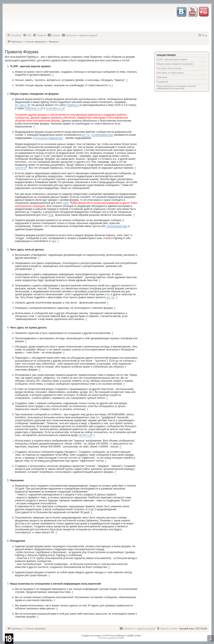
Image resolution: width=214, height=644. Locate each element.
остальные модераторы (49, 138)
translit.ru (84, 435)
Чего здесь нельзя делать (169, 68)
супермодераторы (117, 226)
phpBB (104, 636)
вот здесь (21, 105)
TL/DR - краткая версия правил (172, 59)
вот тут (86, 135)
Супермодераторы (102, 135)
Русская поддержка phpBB (111, 638)
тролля (19, 168)
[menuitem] (14, 35)
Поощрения (162, 82)
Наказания (162, 77)
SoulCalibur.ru (53, 108)
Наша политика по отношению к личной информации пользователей (176, 87)
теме (65, 203)
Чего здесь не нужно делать (170, 73)
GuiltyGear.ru (32, 108)
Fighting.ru (73, 105)
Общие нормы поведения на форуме (175, 64)
